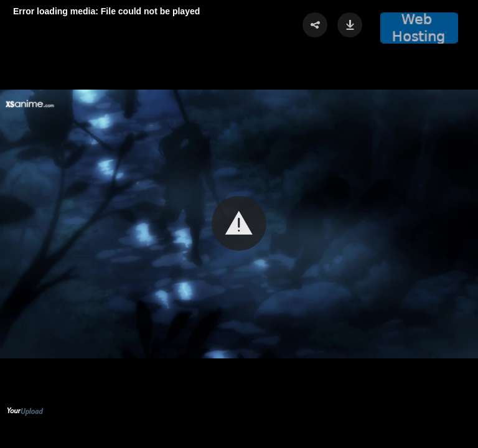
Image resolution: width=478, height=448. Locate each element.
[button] (239, 223)
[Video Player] (239, 224)
